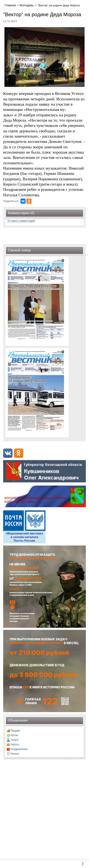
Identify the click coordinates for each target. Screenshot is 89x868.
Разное (15, 754)
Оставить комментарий (21, 221)
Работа (15, 745)
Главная (10, 5)
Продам (15, 731)
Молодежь (27, 5)
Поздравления (19, 749)
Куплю (14, 735)
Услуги (14, 740)
